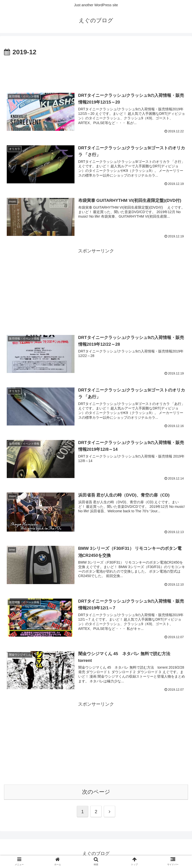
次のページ (96, 792)
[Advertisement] (96, 72)
